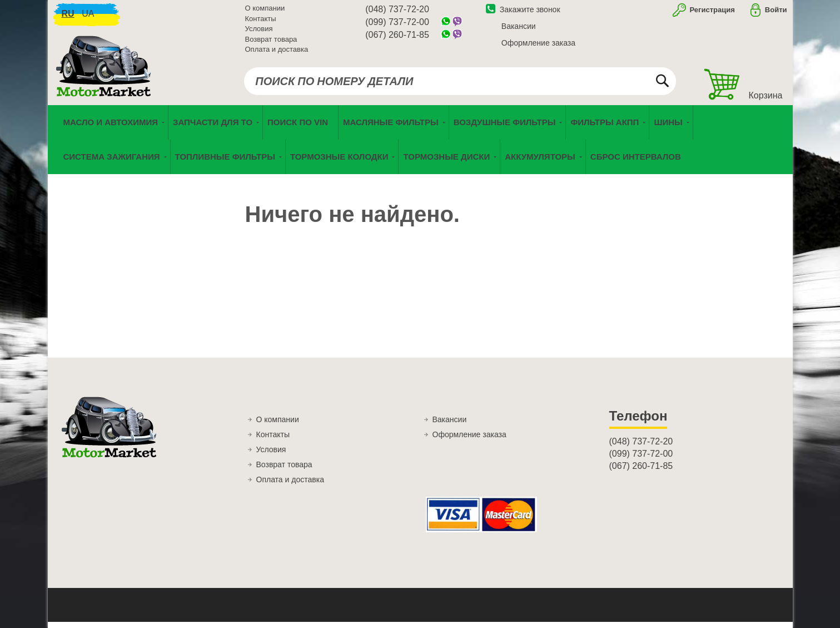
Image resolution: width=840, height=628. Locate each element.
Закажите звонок (523, 13)
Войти (776, 13)
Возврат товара (271, 43)
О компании (265, 11)
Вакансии (519, 29)
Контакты (261, 22)
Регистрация (711, 13)
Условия (259, 32)
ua (88, 17)
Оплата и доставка (277, 53)
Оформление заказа (538, 46)
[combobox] (460, 85)
